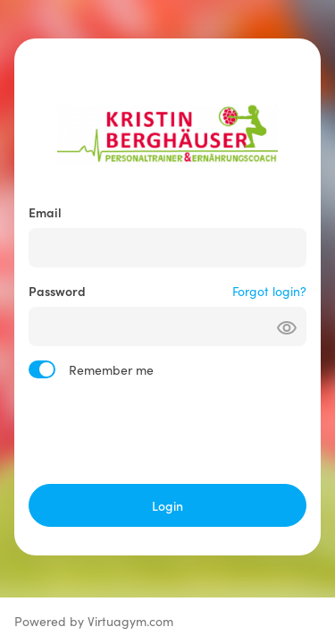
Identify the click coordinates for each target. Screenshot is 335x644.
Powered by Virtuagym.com (94, 621)
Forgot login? (269, 291)
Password (57, 291)
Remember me (111, 369)
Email (45, 212)
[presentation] (168, 431)
